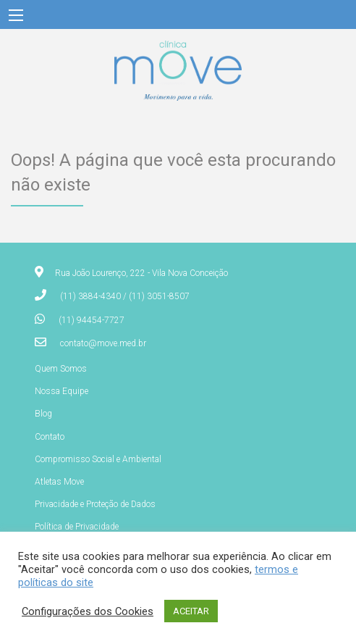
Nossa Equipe (62, 391)
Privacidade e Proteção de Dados (95, 504)
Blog (43, 414)
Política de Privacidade (77, 527)
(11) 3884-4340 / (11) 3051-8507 (125, 296)
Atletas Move (59, 482)
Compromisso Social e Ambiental (98, 459)
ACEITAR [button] (191, 611)
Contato (50, 437)
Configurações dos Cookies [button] (88, 611)
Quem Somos (61, 369)
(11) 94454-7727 (92, 320)
